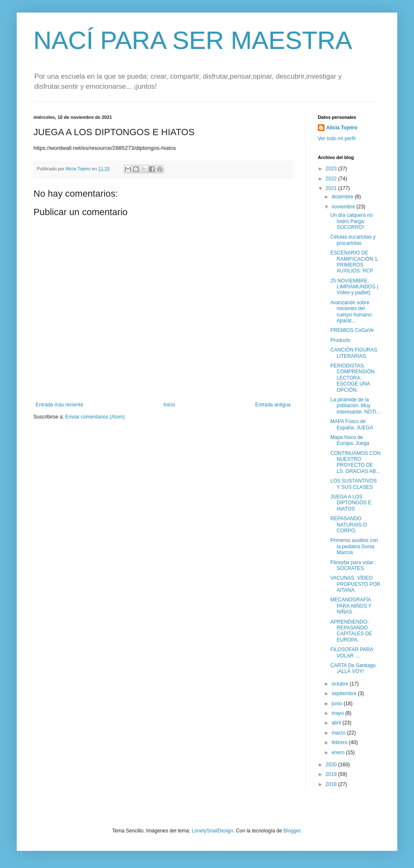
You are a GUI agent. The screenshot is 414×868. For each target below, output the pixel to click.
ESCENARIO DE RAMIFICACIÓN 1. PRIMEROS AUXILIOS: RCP (355, 262)
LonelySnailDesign (212, 831)
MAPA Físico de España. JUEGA (352, 424)
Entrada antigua (273, 405)
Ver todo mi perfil (337, 139)
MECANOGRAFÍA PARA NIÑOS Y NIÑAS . (351, 606)
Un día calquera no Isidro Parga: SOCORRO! (351, 221)
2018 (332, 784)
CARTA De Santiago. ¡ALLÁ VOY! (354, 668)
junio (338, 704)
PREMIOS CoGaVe (352, 330)
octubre (341, 684)
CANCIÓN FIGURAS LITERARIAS (354, 353)
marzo (339, 733)
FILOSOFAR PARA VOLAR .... (352, 652)
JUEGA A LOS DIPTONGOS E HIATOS (351, 503)
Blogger (292, 831)
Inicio (169, 405)
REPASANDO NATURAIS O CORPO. (349, 525)
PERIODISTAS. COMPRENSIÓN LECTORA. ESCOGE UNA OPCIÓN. (353, 378)
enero (339, 752)
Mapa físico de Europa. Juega (350, 440)
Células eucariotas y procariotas (353, 240)
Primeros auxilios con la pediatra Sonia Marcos (354, 546)
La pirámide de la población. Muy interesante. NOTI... (355, 406)
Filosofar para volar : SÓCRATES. (353, 565)
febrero (340, 742)
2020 (332, 765)
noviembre (344, 207)
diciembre (343, 197)
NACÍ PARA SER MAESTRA (193, 40)
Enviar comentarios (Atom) (95, 417)
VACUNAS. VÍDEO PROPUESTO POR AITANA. (355, 584)
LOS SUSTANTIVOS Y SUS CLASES (354, 484)
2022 (332, 179)
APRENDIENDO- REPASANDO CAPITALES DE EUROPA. (351, 631)
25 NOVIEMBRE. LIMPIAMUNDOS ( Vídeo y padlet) (354, 287)
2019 (332, 774)
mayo (339, 713)
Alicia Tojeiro (342, 128)
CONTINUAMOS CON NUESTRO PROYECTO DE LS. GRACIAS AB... (355, 462)
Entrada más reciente (59, 405)
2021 (332, 188)
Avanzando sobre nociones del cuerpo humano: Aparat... (352, 312)
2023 (332, 169)
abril (337, 723)
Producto (340, 340)
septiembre (345, 693)
